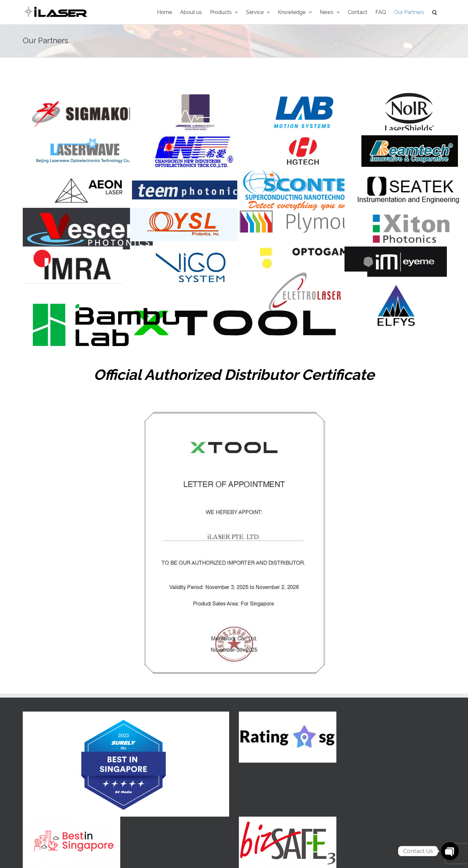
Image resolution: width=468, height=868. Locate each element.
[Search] (435, 12)
